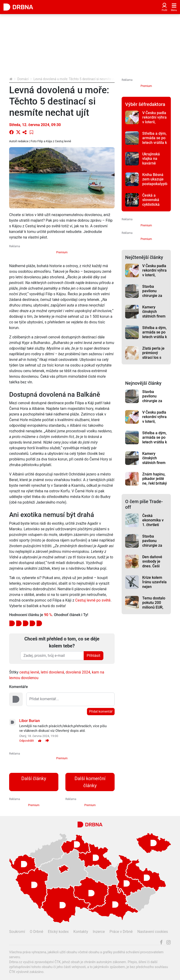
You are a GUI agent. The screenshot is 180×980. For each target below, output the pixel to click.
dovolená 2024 (78, 672)
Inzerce (99, 932)
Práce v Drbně (121, 932)
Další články (34, 778)
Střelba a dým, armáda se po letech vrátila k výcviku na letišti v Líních (155, 142)
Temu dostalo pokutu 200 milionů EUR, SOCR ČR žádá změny (154, 607)
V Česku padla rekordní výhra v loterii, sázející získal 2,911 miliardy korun (154, 124)
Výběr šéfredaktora (145, 104)
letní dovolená (52, 672)
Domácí (23, 79)
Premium (62, 252)
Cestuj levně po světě (93, 600)
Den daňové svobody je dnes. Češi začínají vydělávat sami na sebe (154, 568)
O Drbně (36, 932)
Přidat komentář (101, 711)
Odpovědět (26, 741)
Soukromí (17, 932)
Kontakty (81, 932)
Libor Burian (30, 721)
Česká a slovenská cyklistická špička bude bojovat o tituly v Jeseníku (155, 207)
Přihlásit (94, 656)
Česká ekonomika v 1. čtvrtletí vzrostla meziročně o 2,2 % (153, 527)
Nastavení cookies (153, 932)
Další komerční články (90, 782)
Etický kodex (58, 932)
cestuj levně (29, 672)
